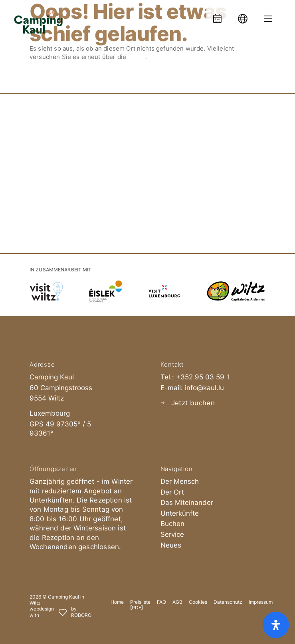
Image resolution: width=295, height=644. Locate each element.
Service (172, 534)
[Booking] (217, 15)
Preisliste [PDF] (140, 605)
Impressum (261, 602)
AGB (177, 602)
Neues (171, 545)
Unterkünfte (180, 513)
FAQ (161, 602)
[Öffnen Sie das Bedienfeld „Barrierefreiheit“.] (276, 625)
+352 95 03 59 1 (203, 377)
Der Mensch (180, 481)
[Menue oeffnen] (268, 15)
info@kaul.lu (204, 388)
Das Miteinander (187, 503)
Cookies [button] (198, 602)
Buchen (172, 524)
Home (117, 602)
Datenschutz (228, 602)
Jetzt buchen (193, 403)
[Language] (243, 15)
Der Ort (172, 492)
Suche (137, 57)
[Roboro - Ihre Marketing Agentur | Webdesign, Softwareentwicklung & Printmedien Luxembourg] (60, 612)
